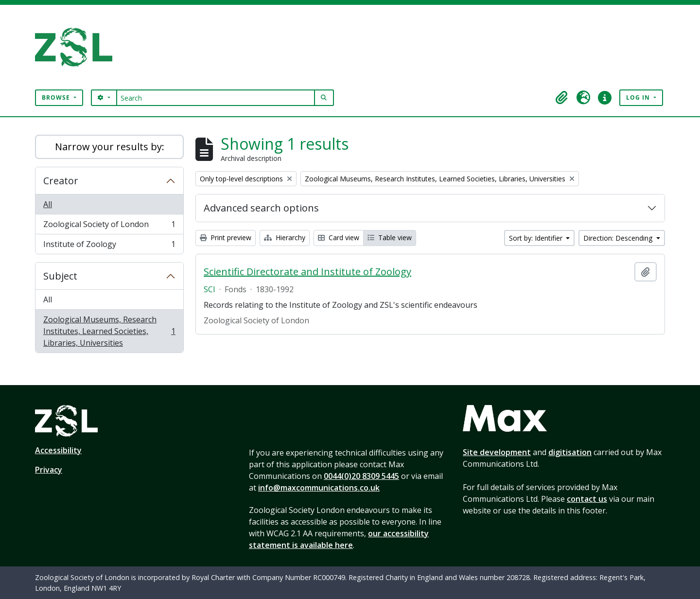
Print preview (226, 238)
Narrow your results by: (110, 147)
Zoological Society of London (109, 226)
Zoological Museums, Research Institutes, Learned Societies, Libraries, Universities (109, 331)
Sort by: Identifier (537, 238)
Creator (61, 181)
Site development (497, 452)
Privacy (49, 470)
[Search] (216, 98)
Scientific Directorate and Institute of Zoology (307, 272)
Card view (339, 238)
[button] (562, 98)
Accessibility (58, 450)
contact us (587, 499)
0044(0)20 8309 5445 (361, 476)
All (48, 204)
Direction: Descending (619, 238)
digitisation (570, 452)
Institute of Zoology (109, 246)
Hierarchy (285, 238)
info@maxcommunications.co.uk (319, 488)
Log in (639, 97)
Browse (57, 97)
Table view (390, 238)
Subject (60, 276)
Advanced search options (261, 208)
